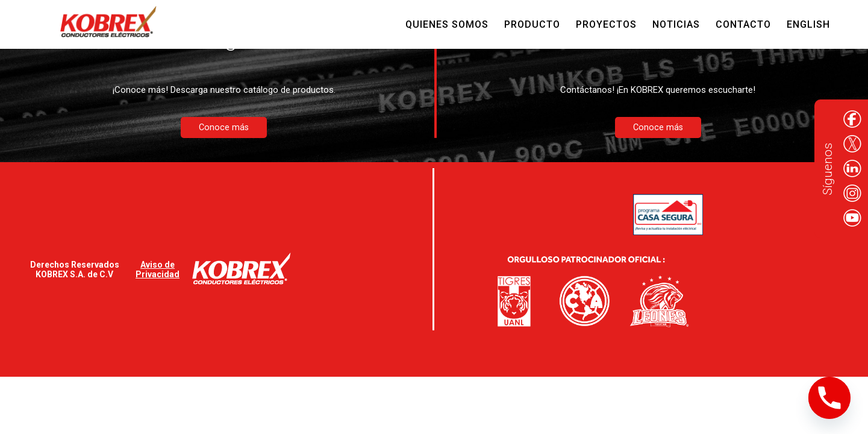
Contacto (743, 24)
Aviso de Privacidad (158, 269)
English (808, 24)
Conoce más (224, 127)
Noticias (676, 24)
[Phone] (829, 398)
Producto (532, 24)
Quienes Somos (447, 24)
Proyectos (606, 24)
